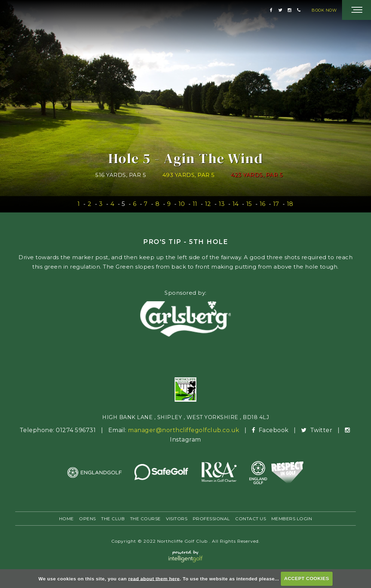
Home (66, 519)
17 (276, 204)
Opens (87, 519)
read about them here (154, 578)
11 (195, 204)
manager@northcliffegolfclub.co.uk (184, 430)
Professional (211, 519)
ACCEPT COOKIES (307, 578)
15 (249, 204)
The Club (113, 519)
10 (182, 204)
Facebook (271, 430)
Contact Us (251, 519)
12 (208, 204)
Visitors (177, 519)
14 (236, 204)
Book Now (324, 10)
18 (290, 204)
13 (222, 204)
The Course (145, 519)
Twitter (318, 430)
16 (263, 204)
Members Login (292, 519)
